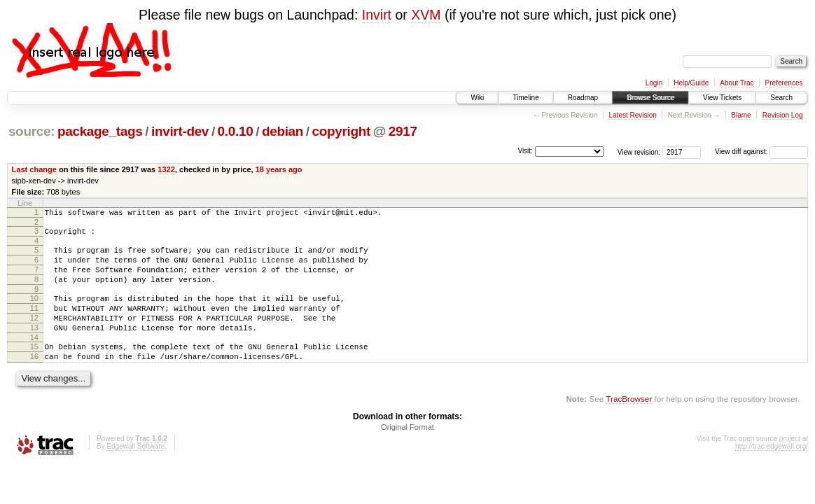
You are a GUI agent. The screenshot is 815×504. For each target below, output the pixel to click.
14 (34, 358)
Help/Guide (691, 83)
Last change (34, 169)
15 (34, 367)
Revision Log (783, 115)
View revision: (639, 152)
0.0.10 (236, 131)
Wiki (477, 98)
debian (283, 131)
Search (781, 98)
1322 (166, 169)
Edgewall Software (135, 471)
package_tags (100, 131)
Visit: (525, 151)
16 (34, 379)
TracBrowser (629, 424)
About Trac (737, 83)
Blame (741, 115)
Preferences (784, 83)
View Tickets (722, 98)
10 (34, 311)
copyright (341, 131)
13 (34, 346)
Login (654, 83)
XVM (426, 15)
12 (34, 335)
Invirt (377, 15)
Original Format (407, 452)
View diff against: (761, 152)
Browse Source (650, 98)
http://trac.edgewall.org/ (772, 471)
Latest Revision (632, 115)
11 (34, 323)
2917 (403, 131)
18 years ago (279, 169)
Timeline (525, 98)
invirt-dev (180, 131)
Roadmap (583, 98)
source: (32, 131)
